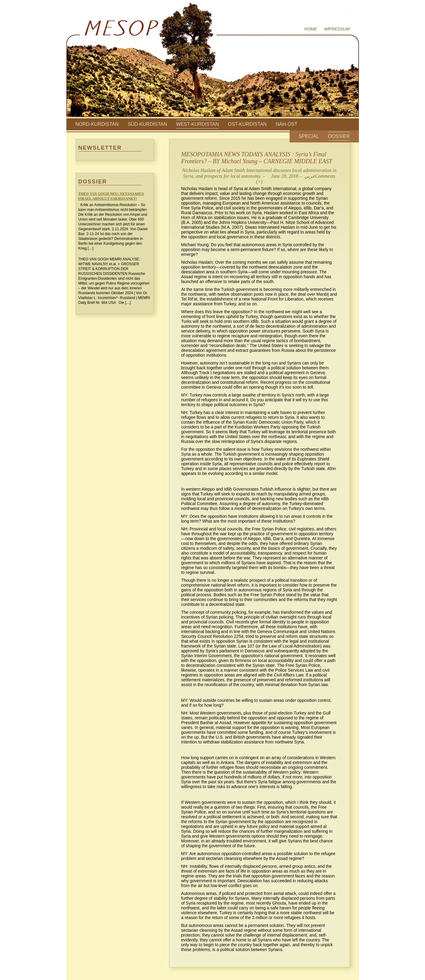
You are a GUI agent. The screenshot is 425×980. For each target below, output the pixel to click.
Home (311, 29)
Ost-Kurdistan (247, 124)
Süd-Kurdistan (147, 124)
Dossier (339, 136)
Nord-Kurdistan (97, 124)
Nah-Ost (287, 124)
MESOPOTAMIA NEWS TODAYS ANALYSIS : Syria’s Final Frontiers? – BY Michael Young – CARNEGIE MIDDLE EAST (257, 158)
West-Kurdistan (198, 124)
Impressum (337, 29)
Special (309, 136)
